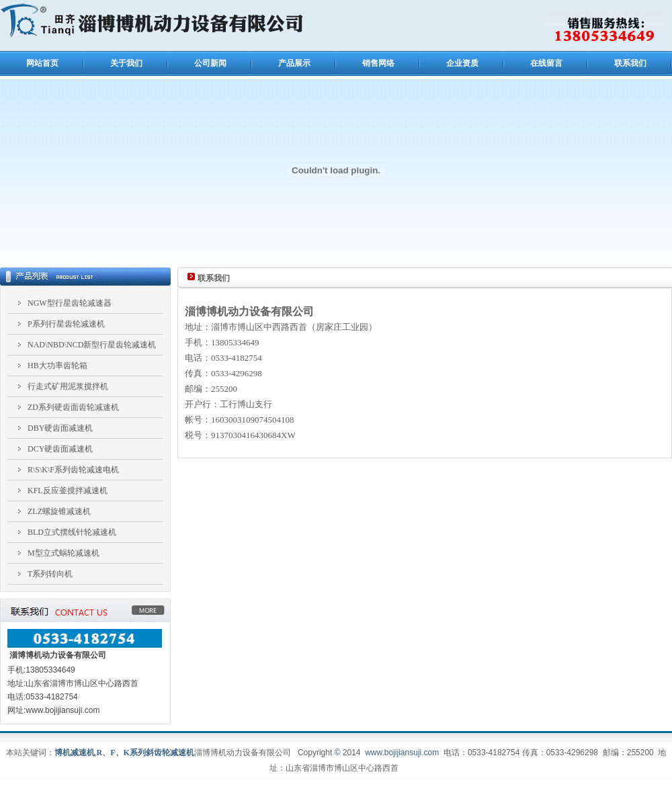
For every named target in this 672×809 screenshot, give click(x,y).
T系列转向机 (50, 574)
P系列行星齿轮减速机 (66, 324)
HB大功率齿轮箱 (57, 366)
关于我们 (126, 63)
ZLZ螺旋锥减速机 (59, 511)
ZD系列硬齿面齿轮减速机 (73, 407)
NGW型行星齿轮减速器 (70, 303)
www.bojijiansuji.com (402, 753)
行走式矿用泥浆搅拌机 (68, 386)
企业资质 (462, 63)
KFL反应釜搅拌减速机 (68, 491)
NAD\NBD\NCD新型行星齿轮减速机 (92, 345)
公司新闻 (210, 63)
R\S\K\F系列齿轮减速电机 (73, 470)
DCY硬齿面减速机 (60, 449)
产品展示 (294, 63)
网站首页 (42, 63)
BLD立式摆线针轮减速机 (72, 532)
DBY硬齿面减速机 (60, 428)
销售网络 (378, 63)
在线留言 (546, 63)
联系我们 (630, 63)
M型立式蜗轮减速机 (64, 553)
